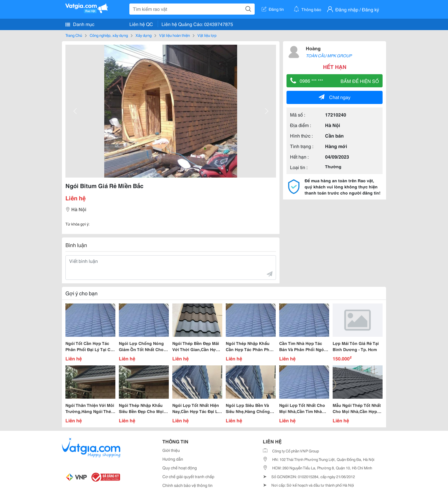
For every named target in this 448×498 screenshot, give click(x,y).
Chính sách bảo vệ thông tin (187, 485)
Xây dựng (144, 35)
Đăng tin (273, 9)
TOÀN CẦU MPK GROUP (329, 55)
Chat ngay (335, 97)
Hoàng (313, 48)
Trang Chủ (74, 35)
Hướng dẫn (173, 459)
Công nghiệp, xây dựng (109, 35)
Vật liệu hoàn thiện (174, 35)
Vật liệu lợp (207, 35)
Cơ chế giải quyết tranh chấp (188, 476)
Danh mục (80, 24)
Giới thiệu (171, 450)
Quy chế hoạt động (180, 468)
